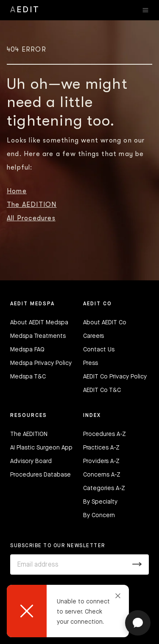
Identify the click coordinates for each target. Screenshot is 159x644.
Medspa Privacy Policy (41, 363)
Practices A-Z (101, 448)
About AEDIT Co (105, 323)
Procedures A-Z (105, 434)
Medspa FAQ (27, 350)
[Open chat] (138, 623)
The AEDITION (32, 205)
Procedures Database (40, 475)
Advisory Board (31, 461)
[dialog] (68, 611)
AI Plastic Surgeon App (41, 448)
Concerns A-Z (102, 475)
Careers (93, 336)
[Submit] (137, 565)
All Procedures (31, 218)
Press (91, 363)
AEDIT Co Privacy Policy (115, 377)
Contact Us (99, 350)
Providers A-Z (101, 461)
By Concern (99, 515)
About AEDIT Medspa (39, 323)
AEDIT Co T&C (102, 390)
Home (17, 191)
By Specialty (100, 502)
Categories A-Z (104, 488)
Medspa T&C (28, 377)
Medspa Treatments (38, 336)
